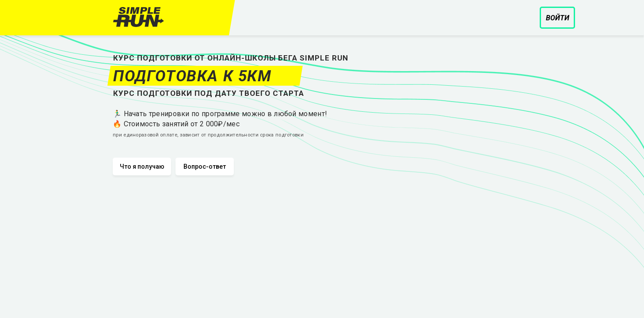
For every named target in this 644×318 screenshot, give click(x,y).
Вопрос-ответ (205, 167)
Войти (558, 18)
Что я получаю (142, 167)
